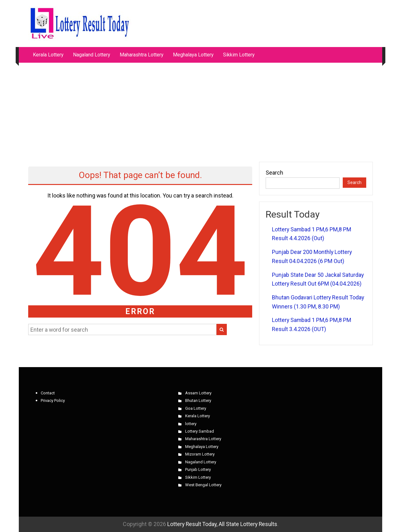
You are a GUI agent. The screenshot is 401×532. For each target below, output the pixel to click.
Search (274, 173)
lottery (191, 424)
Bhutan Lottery (198, 400)
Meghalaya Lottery (193, 55)
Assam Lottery (198, 393)
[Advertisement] (200, 109)
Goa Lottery (196, 408)
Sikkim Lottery (239, 55)
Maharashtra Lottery (142, 55)
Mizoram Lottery (200, 454)
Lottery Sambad (200, 431)
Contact (48, 393)
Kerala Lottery (48, 55)
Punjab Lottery (198, 469)
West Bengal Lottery (203, 485)
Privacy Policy (53, 400)
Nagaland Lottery (92, 55)
